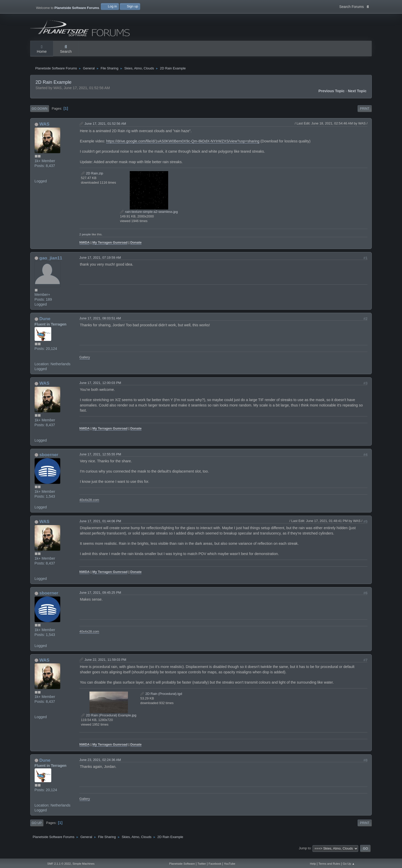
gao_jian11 (51, 263)
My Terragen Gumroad (110, 247)
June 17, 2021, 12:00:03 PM (100, 388)
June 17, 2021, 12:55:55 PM (100, 459)
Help (313, 864)
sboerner (49, 460)
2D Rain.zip (92, 178)
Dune (45, 324)
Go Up (37, 828)
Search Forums (354, 6)
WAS (44, 129)
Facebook (215, 864)
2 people (85, 239)
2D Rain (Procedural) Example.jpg (109, 720)
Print (365, 114)
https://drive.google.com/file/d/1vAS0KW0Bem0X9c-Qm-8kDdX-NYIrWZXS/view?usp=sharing (183, 146)
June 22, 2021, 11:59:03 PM (105, 665)
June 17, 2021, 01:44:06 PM (100, 526)
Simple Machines (84, 864)
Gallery (85, 362)
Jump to (305, 853)
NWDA (85, 247)
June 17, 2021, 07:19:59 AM (100, 262)
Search (66, 49)
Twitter (202, 864)
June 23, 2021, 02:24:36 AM (100, 765)
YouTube (229, 864)
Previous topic (331, 96)
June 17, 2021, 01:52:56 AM (105, 129)
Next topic (357, 96)
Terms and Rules (329, 864)
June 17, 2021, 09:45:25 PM (100, 598)
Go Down (40, 114)
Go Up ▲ (349, 864)
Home (42, 49)
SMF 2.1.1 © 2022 (59, 864)
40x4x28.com (89, 505)
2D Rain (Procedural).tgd (161, 699)
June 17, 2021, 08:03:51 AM (100, 323)
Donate (136, 247)
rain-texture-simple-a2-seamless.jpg (149, 217)
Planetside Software (182, 864)
